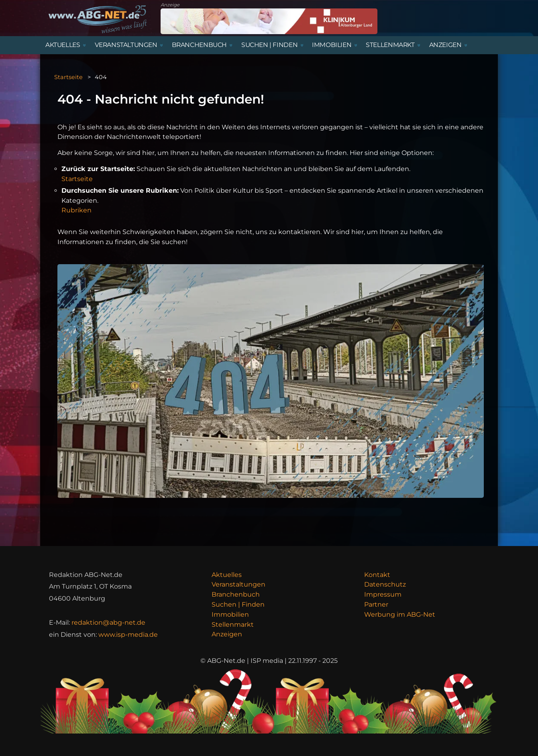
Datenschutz (385, 584)
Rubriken (76, 210)
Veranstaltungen (238, 584)
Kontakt (377, 575)
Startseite (68, 77)
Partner (376, 604)
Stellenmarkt (233, 625)
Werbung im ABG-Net (400, 614)
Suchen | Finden (238, 604)
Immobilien (230, 614)
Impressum (383, 594)
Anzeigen (227, 634)
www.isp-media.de (128, 635)
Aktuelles (227, 575)
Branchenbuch (236, 594)
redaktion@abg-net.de (108, 623)
